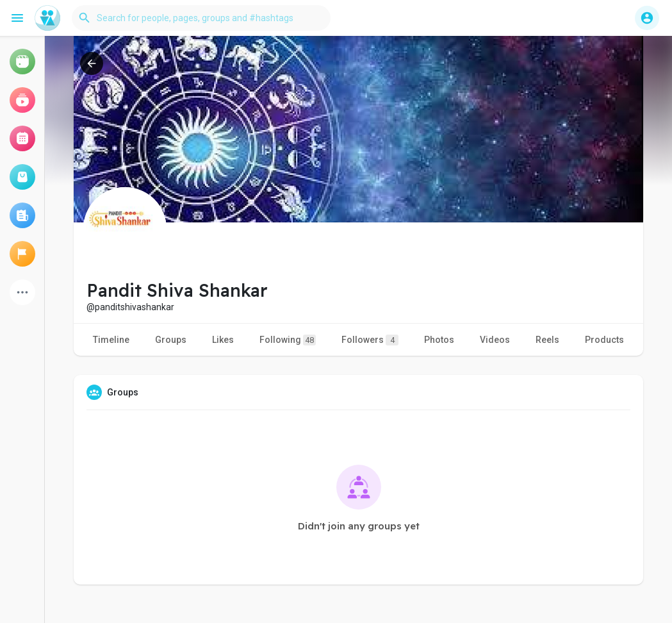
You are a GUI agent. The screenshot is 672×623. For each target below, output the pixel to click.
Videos (495, 340)
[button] (201, 18)
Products (604, 340)
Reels (547, 340)
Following (288, 340)
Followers (370, 340)
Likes (223, 340)
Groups (171, 340)
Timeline (111, 340)
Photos (439, 340)
